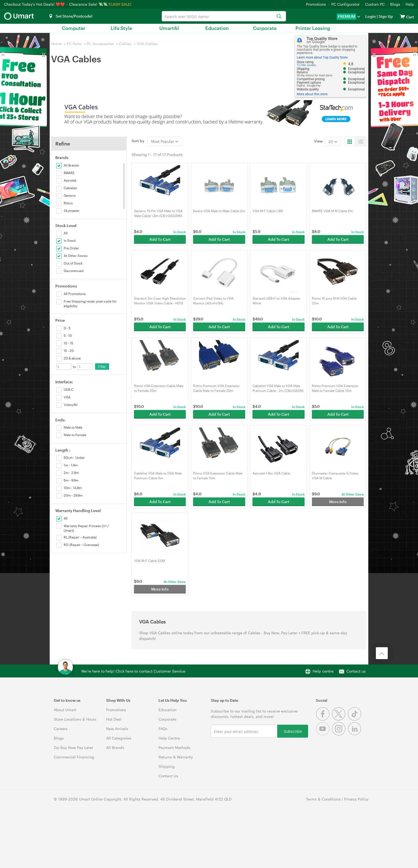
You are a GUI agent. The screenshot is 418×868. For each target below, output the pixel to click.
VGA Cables (147, 44)
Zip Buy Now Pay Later (73, 747)
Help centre (323, 671)
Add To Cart (160, 239)
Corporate (265, 28)
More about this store (312, 94)
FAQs (163, 729)
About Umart (65, 710)
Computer (74, 28)
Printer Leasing (313, 28)
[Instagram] (340, 734)
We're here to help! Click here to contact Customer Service (133, 671)
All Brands (115, 747)
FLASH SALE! (120, 4)
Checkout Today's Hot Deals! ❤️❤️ (35, 4)
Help (410, 4)
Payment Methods (174, 747)
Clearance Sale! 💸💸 (88, 4)
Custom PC (375, 4)
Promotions (316, 4)
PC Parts (74, 44)
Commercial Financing (74, 757)
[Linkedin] (355, 734)
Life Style (121, 28)
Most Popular (165, 141)
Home (56, 44)
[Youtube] (324, 734)
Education (217, 28)
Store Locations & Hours (75, 719)
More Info (338, 502)
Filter (102, 367)
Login (371, 16)
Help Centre (169, 738)
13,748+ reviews (306, 65)
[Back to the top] (382, 653)
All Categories (119, 738)
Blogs (395, 4)
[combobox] (224, 16)
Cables (125, 44)
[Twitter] (340, 719)
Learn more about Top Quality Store (322, 57)
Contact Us (168, 776)
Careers (61, 729)
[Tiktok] (355, 719)
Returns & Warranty (176, 757)
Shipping (167, 766)
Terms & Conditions (323, 799)
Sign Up (385, 16)
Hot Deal (114, 719)
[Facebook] (324, 719)
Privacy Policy (356, 799)
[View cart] (402, 16)
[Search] (279, 17)
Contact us (356, 671)
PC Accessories (100, 44)
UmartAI (169, 28)
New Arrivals (117, 729)
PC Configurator (345, 4)
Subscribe (293, 731)
